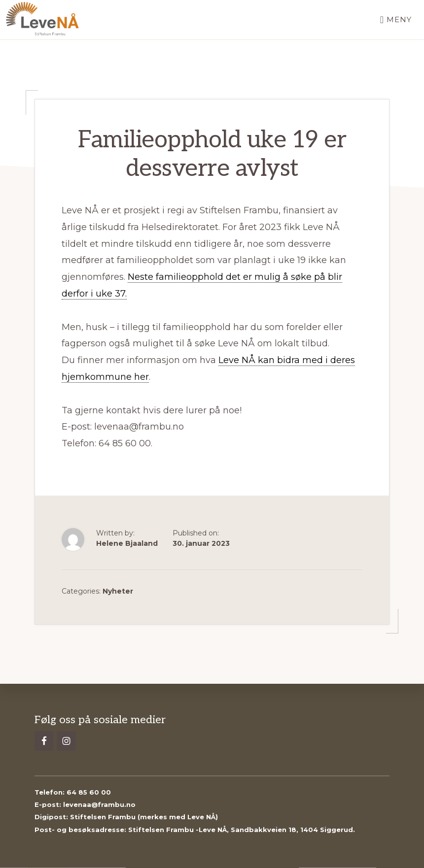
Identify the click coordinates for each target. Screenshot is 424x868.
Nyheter (118, 591)
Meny (399, 19)
